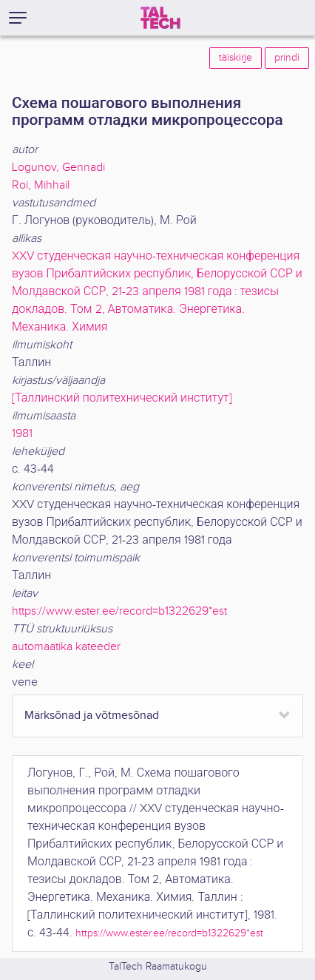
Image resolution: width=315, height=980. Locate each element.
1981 (22, 434)
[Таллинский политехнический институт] (122, 398)
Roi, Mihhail (41, 185)
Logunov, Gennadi (58, 168)
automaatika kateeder (66, 647)
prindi (287, 58)
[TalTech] (160, 18)
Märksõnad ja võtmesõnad (92, 716)
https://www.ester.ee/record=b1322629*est (119, 611)
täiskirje (236, 58)
